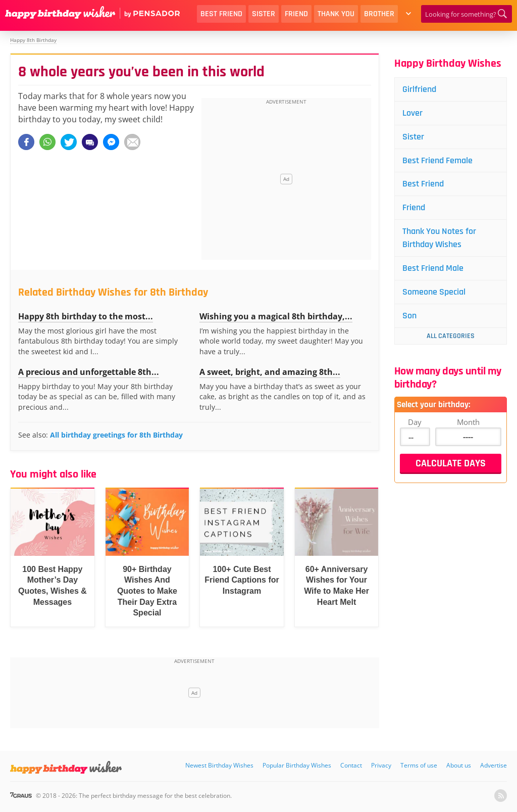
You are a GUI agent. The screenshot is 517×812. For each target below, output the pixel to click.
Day (415, 422)
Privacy (381, 765)
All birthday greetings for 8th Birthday (116, 435)
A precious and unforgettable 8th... (89, 372)
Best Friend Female (437, 160)
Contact (351, 765)
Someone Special (434, 292)
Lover (412, 113)
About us (459, 765)
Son (409, 316)
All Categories (451, 336)
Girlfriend (419, 89)
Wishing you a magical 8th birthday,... (276, 316)
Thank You (336, 14)
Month (468, 422)
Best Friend (221, 14)
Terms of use (419, 765)
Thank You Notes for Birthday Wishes (439, 238)
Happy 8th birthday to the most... (86, 316)
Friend (296, 14)
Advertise (494, 765)
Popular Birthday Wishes (297, 765)
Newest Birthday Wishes (219, 765)
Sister (264, 14)
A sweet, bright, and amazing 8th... (270, 372)
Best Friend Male (433, 268)
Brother (379, 14)
